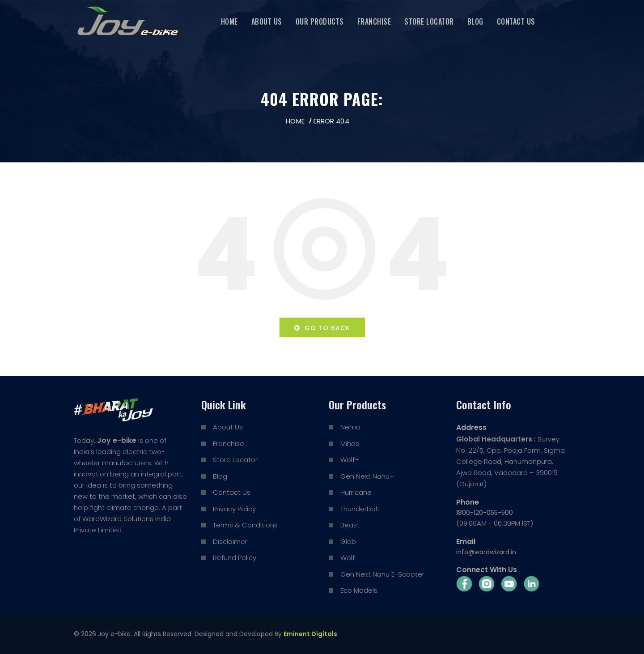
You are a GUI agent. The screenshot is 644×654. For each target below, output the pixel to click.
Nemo (350, 427)
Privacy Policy (234, 509)
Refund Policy (235, 558)
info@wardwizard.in (486, 552)
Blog (475, 21)
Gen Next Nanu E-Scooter (382, 574)
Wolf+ (350, 460)
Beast (350, 525)
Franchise (374, 21)
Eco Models (359, 590)
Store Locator (429, 21)
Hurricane (356, 492)
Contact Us (516, 21)
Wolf (347, 558)
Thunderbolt (360, 509)
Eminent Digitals (310, 634)
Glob (348, 541)
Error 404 (331, 121)
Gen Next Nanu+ (367, 476)
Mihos (350, 444)
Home (229, 21)
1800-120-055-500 (485, 513)
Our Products (320, 21)
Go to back (322, 328)
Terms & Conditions (245, 525)
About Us (267, 21)
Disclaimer (230, 541)
